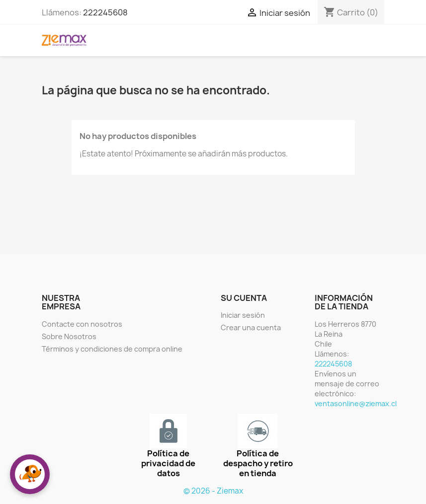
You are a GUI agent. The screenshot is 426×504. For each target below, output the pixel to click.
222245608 (105, 12)
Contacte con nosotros (82, 324)
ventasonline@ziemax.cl (356, 403)
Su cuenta (244, 298)
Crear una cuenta (251, 327)
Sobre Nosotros (69, 336)
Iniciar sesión (243, 315)
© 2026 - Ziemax (213, 491)
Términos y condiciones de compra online (112, 349)
